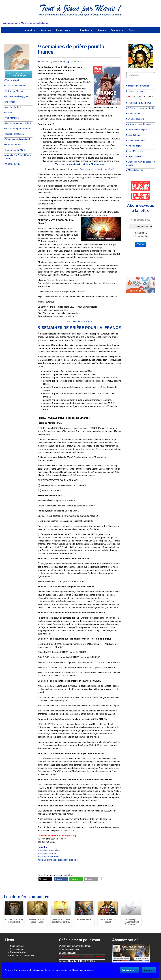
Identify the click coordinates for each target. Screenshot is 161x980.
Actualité (44, 62)
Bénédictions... (134, 135)
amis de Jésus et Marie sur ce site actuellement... (26, 23)
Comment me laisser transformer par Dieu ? (61, 922)
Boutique (117, 30)
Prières (9, 112)
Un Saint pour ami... (136, 119)
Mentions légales (18, 952)
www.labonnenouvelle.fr (49, 850)
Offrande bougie (13, 164)
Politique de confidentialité (23, 956)
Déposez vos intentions (139, 86)
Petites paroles (66, 30)
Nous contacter (17, 946)
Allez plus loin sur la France (79, 321)
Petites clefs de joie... (138, 130)
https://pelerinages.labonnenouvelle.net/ (59, 860)
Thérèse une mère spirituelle (141, 108)
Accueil (30, 30)
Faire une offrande (136, 91)
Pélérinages (11, 102)
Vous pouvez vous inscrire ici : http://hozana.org (79, 164)
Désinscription (142, 236)
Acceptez (149, 970)
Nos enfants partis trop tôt (18, 129)
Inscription (142, 233)
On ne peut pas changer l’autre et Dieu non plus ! (131, 922)
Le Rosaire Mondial (14, 91)
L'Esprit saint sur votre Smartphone (75, 946)
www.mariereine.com (47, 853)
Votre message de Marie (139, 124)
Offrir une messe (13, 145)
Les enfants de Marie (15, 150)
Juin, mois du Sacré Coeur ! (108, 921)
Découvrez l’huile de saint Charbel (14, 921)
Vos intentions (12, 118)
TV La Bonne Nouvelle (69, 949)
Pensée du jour (135, 146)
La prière (86, 30)
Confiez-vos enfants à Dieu (18, 123)
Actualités (46, 30)
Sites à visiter (17, 949)
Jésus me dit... (134, 114)
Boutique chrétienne (15, 134)
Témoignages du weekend (18, 139)
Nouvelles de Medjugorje (17, 96)
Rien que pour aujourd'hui (139, 103)
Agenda (102, 30)
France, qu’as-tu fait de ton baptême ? (97, 169)
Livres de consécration (16, 86)
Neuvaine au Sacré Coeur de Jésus (37, 921)
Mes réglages (129, 970)
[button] (45, 879)
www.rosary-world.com (48, 857)
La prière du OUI (135, 157)
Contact (133, 30)
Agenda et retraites (14, 107)
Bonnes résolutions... (137, 140)
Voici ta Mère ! (12, 80)
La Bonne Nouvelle (68, 953)
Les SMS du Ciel (135, 151)
